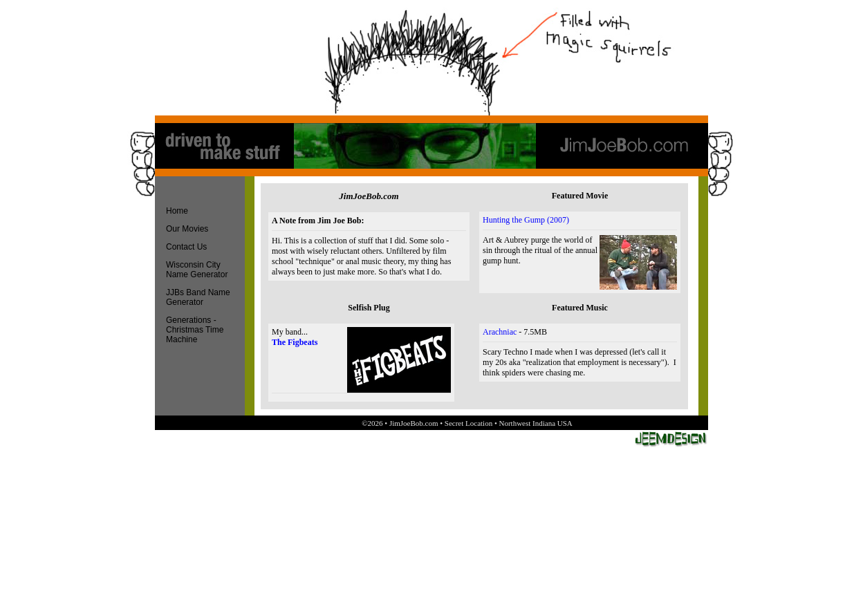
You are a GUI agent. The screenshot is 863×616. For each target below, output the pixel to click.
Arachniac (500, 332)
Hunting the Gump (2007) (526, 220)
